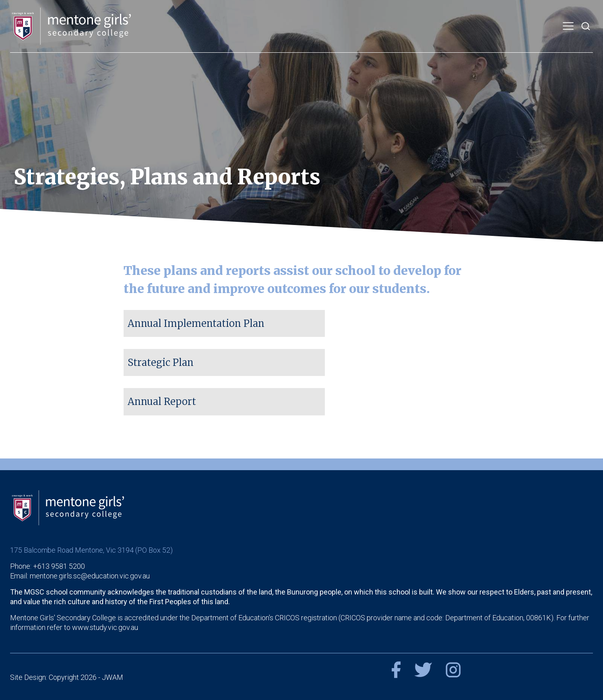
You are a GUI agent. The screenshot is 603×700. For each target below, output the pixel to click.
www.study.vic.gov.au (105, 627)
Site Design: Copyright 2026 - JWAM (67, 677)
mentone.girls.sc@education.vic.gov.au (90, 575)
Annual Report (162, 402)
